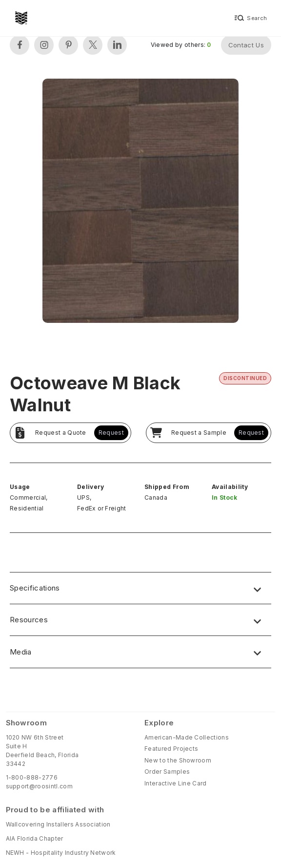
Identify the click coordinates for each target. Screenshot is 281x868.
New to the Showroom (178, 760)
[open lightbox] (140, 202)
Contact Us (246, 45)
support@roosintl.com (39, 786)
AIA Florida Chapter (35, 838)
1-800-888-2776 (32, 777)
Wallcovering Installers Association (58, 824)
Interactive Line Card (176, 783)
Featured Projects (171, 749)
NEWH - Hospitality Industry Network (61, 853)
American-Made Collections (187, 737)
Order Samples (167, 772)
